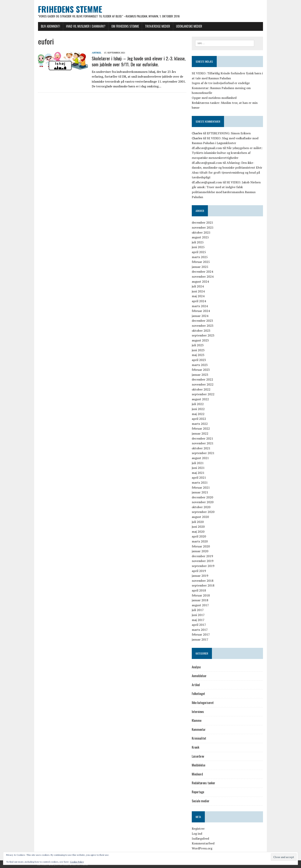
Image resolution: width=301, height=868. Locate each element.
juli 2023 (198, 345)
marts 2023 (200, 365)
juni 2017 (198, 615)
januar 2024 (200, 316)
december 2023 (203, 321)
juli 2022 (198, 404)
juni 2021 (198, 468)
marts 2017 (200, 630)
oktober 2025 (201, 232)
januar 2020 (200, 551)
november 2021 (203, 443)
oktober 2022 (201, 389)
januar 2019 (200, 576)
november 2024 (203, 276)
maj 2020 (198, 532)
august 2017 (201, 605)
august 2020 (201, 517)
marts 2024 (200, 306)
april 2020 (199, 537)
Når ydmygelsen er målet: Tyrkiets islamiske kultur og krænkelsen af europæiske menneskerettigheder (227, 153)
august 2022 (201, 399)
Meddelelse (199, 765)
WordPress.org (202, 848)
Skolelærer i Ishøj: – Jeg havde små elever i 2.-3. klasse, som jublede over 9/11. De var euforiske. (138, 61)
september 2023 (203, 336)
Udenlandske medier (188, 26)
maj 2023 (198, 355)
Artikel (96, 53)
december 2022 (203, 380)
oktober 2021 (201, 448)
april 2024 (199, 301)
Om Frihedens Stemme (124, 26)
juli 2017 (198, 610)
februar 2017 (201, 635)
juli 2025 (198, 242)
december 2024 (203, 272)
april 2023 (199, 360)
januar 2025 (200, 267)
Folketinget (199, 694)
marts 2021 (200, 482)
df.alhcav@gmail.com (207, 148)
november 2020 (203, 502)
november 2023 (203, 326)
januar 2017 (200, 639)
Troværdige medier (157, 26)
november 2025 (203, 228)
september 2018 (203, 586)
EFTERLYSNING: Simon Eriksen (229, 133)
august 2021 (201, 458)
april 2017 (199, 625)
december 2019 (203, 556)
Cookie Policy (77, 862)
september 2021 (203, 453)
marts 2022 (200, 424)
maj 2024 (198, 296)
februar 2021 (201, 487)
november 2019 (203, 561)
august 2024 (201, 281)
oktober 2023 (201, 331)
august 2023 (201, 340)
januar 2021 (200, 492)
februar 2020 (201, 546)
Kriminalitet (199, 738)
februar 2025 (201, 262)
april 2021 (199, 478)
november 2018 (203, 581)
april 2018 (199, 590)
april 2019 (199, 571)
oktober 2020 (201, 507)
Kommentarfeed (203, 843)
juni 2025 (198, 247)
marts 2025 (200, 257)
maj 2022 (198, 414)
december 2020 (203, 497)
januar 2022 (200, 433)
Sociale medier (201, 801)
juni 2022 (198, 409)
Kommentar (199, 729)
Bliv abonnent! (50, 26)
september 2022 (203, 394)
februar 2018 (201, 595)
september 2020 (203, 512)
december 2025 (203, 223)
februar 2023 (201, 370)
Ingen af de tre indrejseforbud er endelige (221, 83)
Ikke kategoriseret (203, 703)
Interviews (198, 712)
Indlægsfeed (201, 838)
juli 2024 (198, 286)
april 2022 (199, 419)
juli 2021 (198, 463)
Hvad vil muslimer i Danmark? (85, 26)
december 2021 (203, 438)
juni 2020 (198, 527)
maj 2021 (198, 473)
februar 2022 (201, 429)
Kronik (196, 747)
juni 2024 (198, 291)
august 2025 (201, 237)
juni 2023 (198, 350)
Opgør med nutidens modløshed (214, 98)
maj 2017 (198, 620)
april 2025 (199, 252)
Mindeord (198, 774)
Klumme (197, 721)
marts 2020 (200, 541)
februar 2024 (201, 311)
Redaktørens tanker (204, 783)
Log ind (197, 834)
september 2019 (203, 566)
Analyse (196, 667)
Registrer (198, 829)
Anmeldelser (199, 676)
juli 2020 (198, 522)
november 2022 (203, 385)
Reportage (198, 792)
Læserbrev (198, 756)
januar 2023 (200, 375)
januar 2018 (200, 600)
